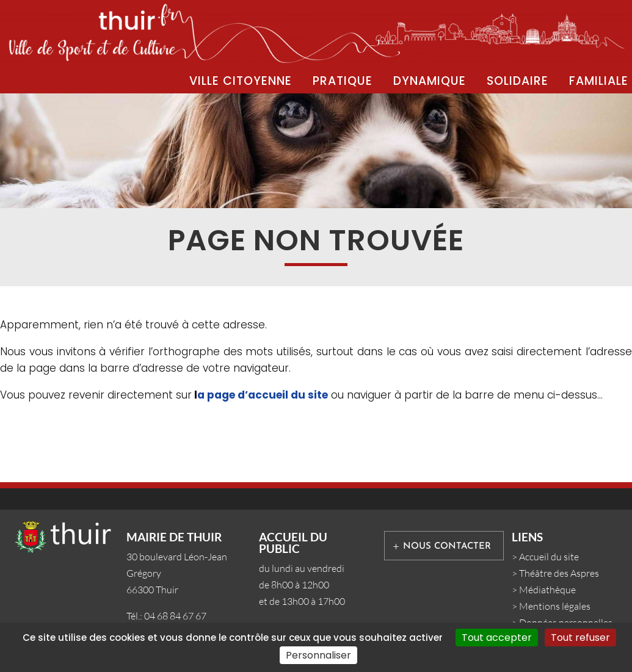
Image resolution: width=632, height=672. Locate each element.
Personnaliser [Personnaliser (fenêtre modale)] (318, 655)
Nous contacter (447, 547)
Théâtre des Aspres (559, 573)
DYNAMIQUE (430, 81)
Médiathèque (547, 590)
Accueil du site (549, 557)
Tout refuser (580, 638)
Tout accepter (497, 638)
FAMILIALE (599, 81)
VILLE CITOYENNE (241, 81)
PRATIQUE (343, 81)
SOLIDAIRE (518, 81)
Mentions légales (555, 606)
